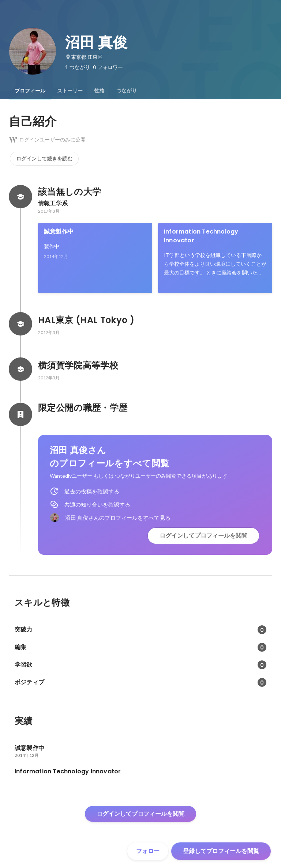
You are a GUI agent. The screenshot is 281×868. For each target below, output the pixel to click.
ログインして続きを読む (44, 159)
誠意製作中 (59, 232)
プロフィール (30, 91)
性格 (100, 91)
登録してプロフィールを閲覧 (221, 851)
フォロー (148, 851)
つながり (127, 91)
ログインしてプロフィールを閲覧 (203, 536)
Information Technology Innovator (201, 236)
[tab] (30, 91)
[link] (95, 258)
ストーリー (70, 91)
